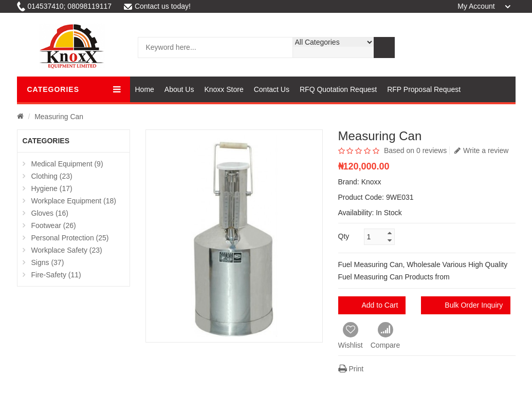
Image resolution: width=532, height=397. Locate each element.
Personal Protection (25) (70, 238)
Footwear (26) (54, 225)
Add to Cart (380, 305)
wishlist (480, 48)
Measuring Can (59, 117)
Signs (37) (48, 262)
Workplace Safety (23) (67, 250)
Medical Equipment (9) (67, 164)
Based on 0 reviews (415, 150)
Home (145, 89)
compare (506, 48)
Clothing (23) (52, 176)
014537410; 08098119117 (65, 6)
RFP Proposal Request (424, 89)
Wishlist (351, 336)
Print (351, 369)
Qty (344, 236)
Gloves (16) (50, 213)
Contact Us (272, 89)
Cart (455, 48)
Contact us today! (157, 6)
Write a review (481, 150)
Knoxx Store (224, 89)
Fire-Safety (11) (56, 275)
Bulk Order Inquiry (474, 305)
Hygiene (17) (52, 188)
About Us (179, 89)
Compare (386, 336)
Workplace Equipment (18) (74, 201)
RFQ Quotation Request (338, 89)
